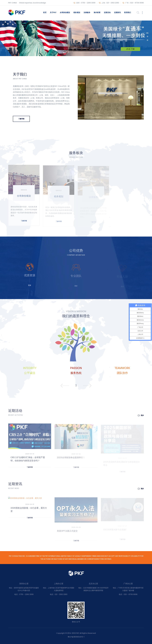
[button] (145, 33)
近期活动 (107, 12)
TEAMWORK (122, 368)
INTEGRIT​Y (30, 368)
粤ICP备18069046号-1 (76, 637)
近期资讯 (117, 12)
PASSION (76, 368)
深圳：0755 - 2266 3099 (84, 3)
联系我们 (128, 12)
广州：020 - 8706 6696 (133, 3)
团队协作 (122, 373)
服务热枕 (76, 373)
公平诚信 (30, 373)
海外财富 (97, 12)
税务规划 (77, 12)
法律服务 (87, 12)
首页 (45, 12)
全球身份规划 (65, 12)
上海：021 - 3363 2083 (109, 3)
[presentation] (62, 386)
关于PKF (53, 12)
